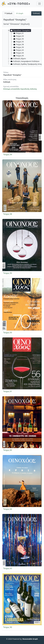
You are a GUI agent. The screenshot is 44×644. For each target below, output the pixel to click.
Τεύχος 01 (8, 391)
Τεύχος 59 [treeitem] (18, 47)
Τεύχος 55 (8, 273)
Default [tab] (8, 13)
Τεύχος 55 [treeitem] (18, 42)
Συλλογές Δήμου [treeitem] (18, 58)
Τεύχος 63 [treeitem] (18, 50)
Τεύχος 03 (8, 333)
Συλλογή (36, 13)
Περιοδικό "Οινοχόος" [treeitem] (20, 30)
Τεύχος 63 (8, 568)
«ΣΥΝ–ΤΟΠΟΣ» (19, 4)
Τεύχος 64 (8, 509)
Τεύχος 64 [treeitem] (18, 53)
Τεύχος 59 (8, 154)
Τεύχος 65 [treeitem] (18, 56)
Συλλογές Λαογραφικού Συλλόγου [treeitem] (25, 61)
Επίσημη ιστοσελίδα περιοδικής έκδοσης (20, 89)
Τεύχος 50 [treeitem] (18, 39)
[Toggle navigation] (39, 4)
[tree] (23, 44)
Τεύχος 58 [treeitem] (18, 44)
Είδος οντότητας (10, 79)
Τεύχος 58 (8, 214)
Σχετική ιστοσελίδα (11, 86)
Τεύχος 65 (8, 450)
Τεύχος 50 (8, 627)
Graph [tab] (20, 13)
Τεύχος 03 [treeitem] (18, 36)
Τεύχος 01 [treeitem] (18, 33)
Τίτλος (6, 72)
